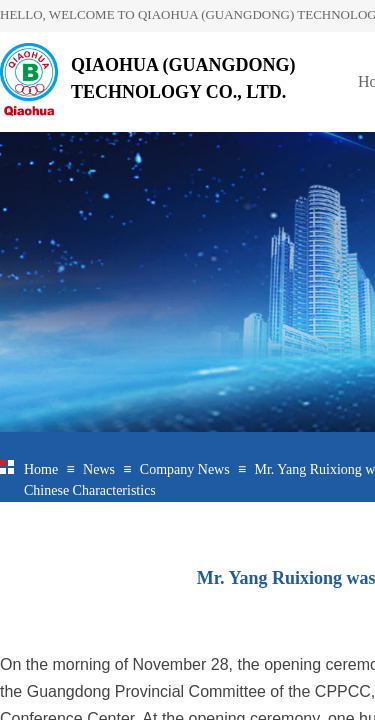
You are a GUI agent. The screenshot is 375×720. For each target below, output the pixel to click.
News (99, 469)
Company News (185, 469)
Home (41, 469)
